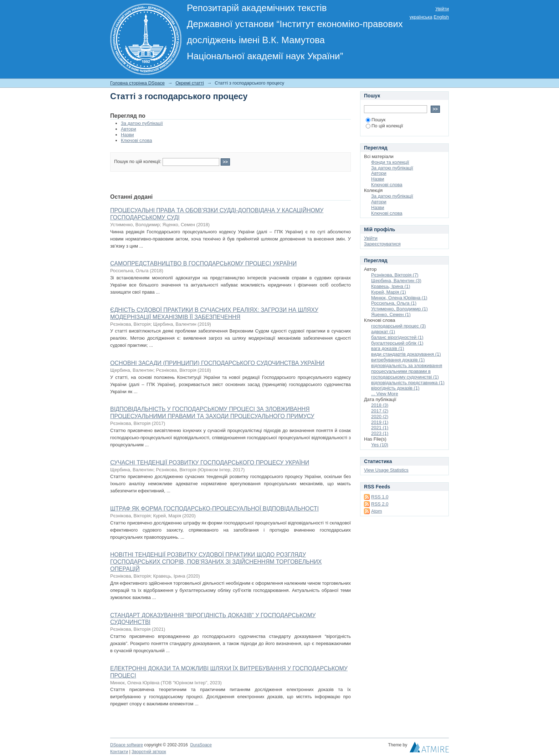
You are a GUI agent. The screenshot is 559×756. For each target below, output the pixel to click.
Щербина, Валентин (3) (396, 281)
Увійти (442, 9)
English (441, 17)
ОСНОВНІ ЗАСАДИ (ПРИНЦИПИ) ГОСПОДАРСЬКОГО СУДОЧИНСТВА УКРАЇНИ (217, 363)
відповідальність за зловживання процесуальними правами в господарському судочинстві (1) (407, 371)
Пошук (376, 120)
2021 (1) (380, 428)
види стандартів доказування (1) (406, 354)
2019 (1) (380, 422)
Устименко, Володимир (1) (399, 309)
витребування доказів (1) (398, 360)
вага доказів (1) (388, 348)
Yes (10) (380, 445)
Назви (127, 135)
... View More (385, 394)
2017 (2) (380, 411)
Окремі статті (190, 83)
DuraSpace (201, 745)
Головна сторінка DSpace (137, 83)
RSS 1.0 (380, 497)
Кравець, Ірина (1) (391, 286)
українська (421, 17)
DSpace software (127, 745)
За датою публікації (142, 123)
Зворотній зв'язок (149, 752)
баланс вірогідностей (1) (397, 337)
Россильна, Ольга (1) (394, 303)
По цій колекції (384, 126)
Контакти (119, 752)
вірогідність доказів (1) (395, 388)
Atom (376, 511)
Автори (129, 129)
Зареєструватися (382, 244)
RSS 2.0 (380, 504)
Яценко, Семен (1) (391, 314)
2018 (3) (380, 405)
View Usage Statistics (386, 470)
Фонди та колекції (390, 162)
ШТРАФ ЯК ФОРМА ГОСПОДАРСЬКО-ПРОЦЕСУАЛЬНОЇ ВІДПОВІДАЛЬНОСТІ (214, 509)
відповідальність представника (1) (408, 383)
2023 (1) (380, 433)
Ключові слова (136, 140)
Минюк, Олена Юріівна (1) (399, 298)
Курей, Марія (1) (389, 292)
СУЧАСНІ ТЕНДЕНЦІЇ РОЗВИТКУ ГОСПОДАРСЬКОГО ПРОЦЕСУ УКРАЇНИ (210, 463)
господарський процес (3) (398, 326)
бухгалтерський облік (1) (397, 343)
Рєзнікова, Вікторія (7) (395, 275)
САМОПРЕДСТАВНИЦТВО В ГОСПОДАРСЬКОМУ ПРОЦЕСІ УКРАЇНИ (203, 263)
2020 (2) (380, 417)
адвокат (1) (383, 332)
